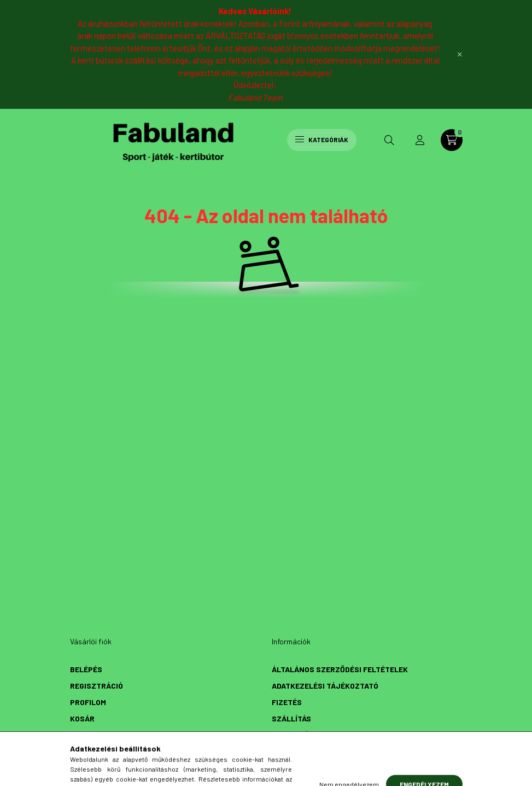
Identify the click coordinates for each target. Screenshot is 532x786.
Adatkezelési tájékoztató (325, 686)
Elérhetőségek (302, 735)
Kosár (82, 718)
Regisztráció (97, 686)
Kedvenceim (93, 735)
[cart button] (452, 140)
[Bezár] (460, 54)
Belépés (86, 669)
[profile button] (420, 140)
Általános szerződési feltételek (340, 669)
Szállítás (291, 718)
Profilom (88, 702)
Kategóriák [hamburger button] (322, 139)
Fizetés (287, 702)
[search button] (389, 140)
